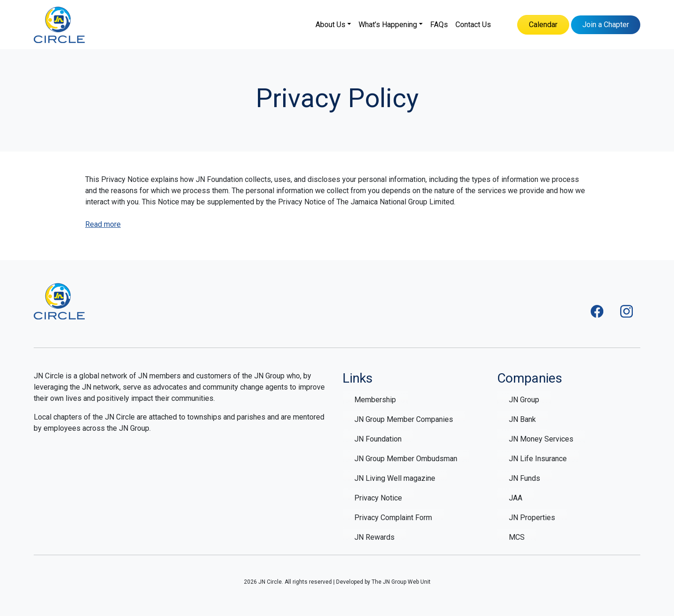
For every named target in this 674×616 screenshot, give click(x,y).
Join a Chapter (606, 25)
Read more (103, 224)
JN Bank (522, 419)
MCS (517, 537)
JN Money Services (541, 439)
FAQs (439, 25)
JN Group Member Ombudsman (406, 459)
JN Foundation (378, 439)
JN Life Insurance (538, 459)
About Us (330, 25)
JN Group (524, 400)
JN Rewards (374, 537)
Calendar (543, 25)
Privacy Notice (378, 498)
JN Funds (524, 478)
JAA (516, 498)
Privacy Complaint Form (393, 518)
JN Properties (532, 518)
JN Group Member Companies (404, 419)
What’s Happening (388, 25)
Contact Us (473, 25)
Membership (375, 400)
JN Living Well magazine (395, 478)
